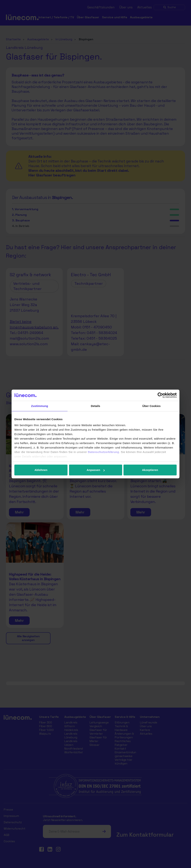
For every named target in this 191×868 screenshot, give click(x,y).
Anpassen (96, 470)
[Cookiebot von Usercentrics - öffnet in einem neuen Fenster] (160, 395)
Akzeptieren (150, 470)
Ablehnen (41, 470)
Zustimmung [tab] (40, 406)
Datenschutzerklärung (104, 452)
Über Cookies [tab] (151, 406)
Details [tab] (95, 406)
